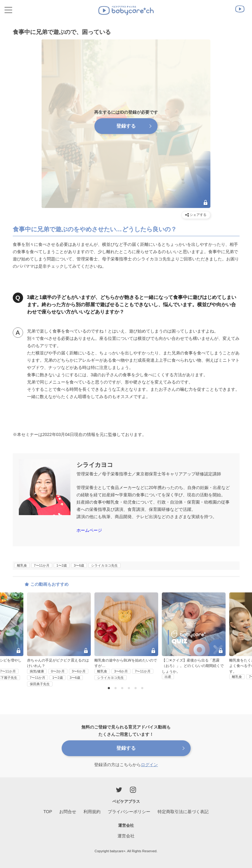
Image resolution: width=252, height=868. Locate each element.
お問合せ (68, 812)
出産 (168, 677)
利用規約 (92, 812)
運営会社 (126, 836)
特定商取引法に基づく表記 (183, 812)
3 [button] (123, 689)
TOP (48, 812)
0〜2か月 (58, 671)
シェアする (196, 215)
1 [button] (110, 689)
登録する (126, 126)
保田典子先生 (40, 684)
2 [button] (116, 689)
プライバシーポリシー (129, 812)
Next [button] (244, 628)
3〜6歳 (79, 565)
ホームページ (89, 530)
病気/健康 (37, 671)
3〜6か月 (78, 671)
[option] (126, 637)
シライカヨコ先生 (104, 565)
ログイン (149, 765)
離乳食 (22, 565)
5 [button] (136, 689)
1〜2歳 (62, 565)
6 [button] (143, 689)
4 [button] (130, 689)
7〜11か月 (42, 565)
